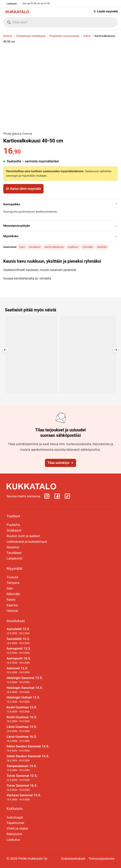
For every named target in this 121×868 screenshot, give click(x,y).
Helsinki (12, 611)
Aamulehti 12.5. (28, 631)
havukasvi (35, 247)
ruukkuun (73, 247)
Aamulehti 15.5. (28, 641)
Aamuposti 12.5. (28, 651)
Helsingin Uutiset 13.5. (28, 699)
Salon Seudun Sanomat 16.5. (28, 758)
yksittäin (102, 247)
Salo (10, 588)
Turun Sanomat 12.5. (28, 778)
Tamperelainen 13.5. (28, 768)
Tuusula (12, 577)
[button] (6, 350)
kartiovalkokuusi (54, 247)
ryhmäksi (88, 247)
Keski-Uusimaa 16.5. (28, 719)
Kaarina (12, 605)
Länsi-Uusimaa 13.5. (28, 729)
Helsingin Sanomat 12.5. (28, 680)
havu (22, 247)
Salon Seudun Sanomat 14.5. (28, 748)
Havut (87, 36)
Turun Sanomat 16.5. (28, 788)
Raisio (11, 600)
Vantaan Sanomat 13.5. (28, 797)
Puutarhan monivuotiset (64, 36)
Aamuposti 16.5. (28, 660)
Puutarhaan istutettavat (31, 36)
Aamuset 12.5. (28, 670)
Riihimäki (13, 594)
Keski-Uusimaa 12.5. (28, 709)
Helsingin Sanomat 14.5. (28, 690)
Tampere (13, 583)
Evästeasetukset (73, 859)
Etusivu (8, 36)
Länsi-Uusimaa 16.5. (28, 739)
